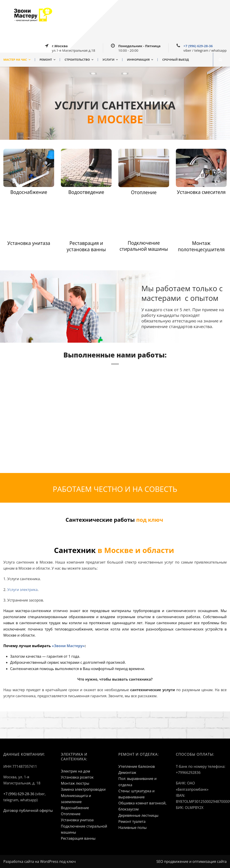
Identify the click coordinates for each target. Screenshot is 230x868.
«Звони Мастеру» (68, 646)
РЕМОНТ (46, 60)
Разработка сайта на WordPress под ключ (40, 861)
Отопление (71, 814)
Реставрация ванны (78, 838)
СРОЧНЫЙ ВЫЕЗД (175, 60)
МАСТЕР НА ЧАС (15, 60)
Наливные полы (133, 828)
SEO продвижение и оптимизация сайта (191, 861)
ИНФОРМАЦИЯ (138, 60)
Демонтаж (127, 773)
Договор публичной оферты (28, 810)
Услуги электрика (23, 590)
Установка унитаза (77, 820)
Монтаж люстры (75, 783)
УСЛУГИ (108, 60)
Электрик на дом (75, 771)
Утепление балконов (137, 766)
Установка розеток (77, 777)
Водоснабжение (75, 808)
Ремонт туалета (132, 821)
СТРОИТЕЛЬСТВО (77, 60)
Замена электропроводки (83, 789)
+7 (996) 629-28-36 (198, 46)
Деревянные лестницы (138, 815)
